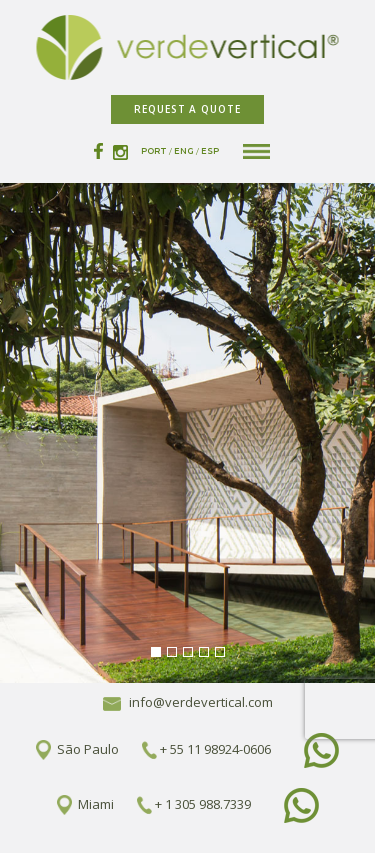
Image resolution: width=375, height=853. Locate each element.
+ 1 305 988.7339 (203, 803)
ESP (210, 151)
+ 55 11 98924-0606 (215, 748)
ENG (184, 151)
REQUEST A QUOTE (187, 109)
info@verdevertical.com (188, 702)
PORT (154, 151)
